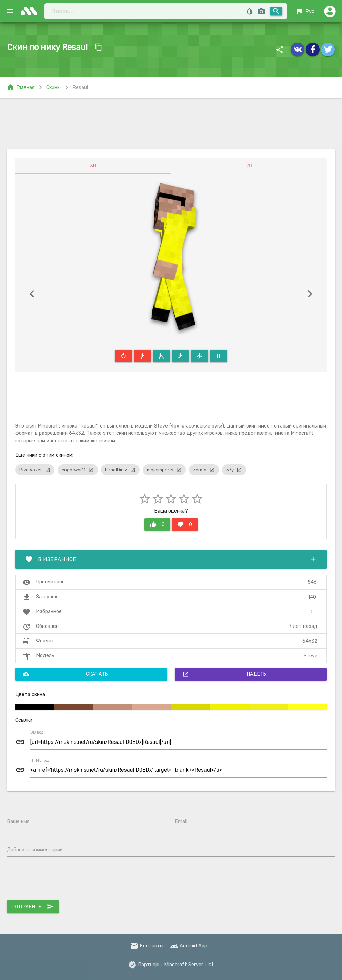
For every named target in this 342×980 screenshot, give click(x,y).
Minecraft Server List (189, 965)
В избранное (171, 559)
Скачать (66, 674)
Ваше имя (18, 821)
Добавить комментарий (35, 850)
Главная (20, 87)
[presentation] (59, 880)
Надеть (224, 674)
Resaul (80, 87)
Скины (53, 87)
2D (249, 166)
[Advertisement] (171, 124)
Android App (189, 946)
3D (93, 166)
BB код (37, 732)
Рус (305, 11)
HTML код (40, 760)
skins (31, 11)
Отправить (33, 907)
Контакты (147, 946)
